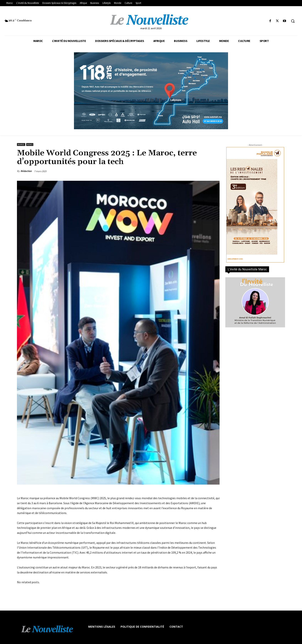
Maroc (21, 145)
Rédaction (26, 171)
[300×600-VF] (255, 205)
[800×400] (151, 91)
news (30, 145)
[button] (293, 21)
